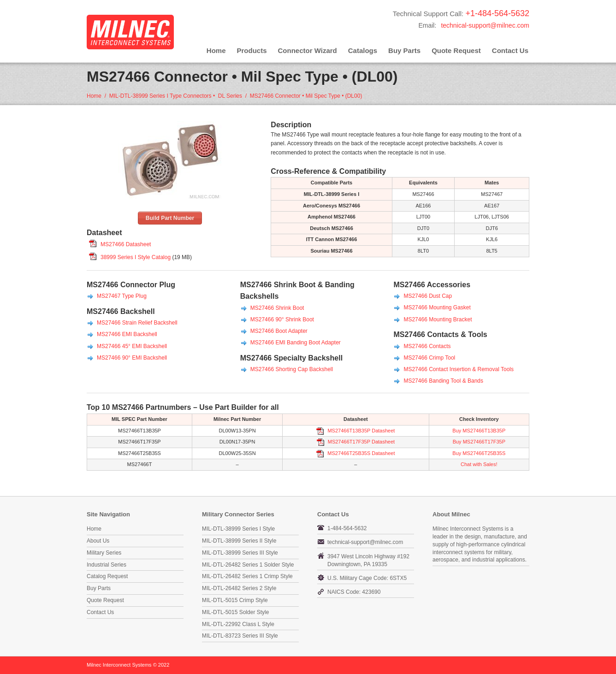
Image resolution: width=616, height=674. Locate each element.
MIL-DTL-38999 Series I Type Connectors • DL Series (176, 96)
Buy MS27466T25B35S (479, 453)
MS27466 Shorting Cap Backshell (292, 369)
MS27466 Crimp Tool (429, 358)
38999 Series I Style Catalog (136, 257)
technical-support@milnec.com (485, 25)
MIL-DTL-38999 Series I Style (238, 529)
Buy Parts (404, 50)
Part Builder (236, 407)
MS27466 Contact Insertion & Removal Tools (459, 369)
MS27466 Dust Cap (428, 296)
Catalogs (363, 50)
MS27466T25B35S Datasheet (360, 453)
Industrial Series (107, 565)
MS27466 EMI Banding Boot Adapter (296, 343)
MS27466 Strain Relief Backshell (137, 323)
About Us (98, 541)
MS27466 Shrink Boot (277, 308)
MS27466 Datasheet (126, 244)
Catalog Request (107, 576)
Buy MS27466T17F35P (479, 442)
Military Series (104, 553)
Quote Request (456, 50)
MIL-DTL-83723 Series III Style (240, 636)
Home (216, 50)
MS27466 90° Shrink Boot (282, 319)
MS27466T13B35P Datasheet (360, 431)
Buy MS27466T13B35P (479, 431)
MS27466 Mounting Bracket (438, 319)
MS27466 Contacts (427, 346)
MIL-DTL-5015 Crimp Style (235, 600)
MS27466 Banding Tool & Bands (443, 381)
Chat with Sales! (479, 464)
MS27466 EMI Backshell (127, 334)
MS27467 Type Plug (122, 296)
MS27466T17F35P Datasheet (361, 442)
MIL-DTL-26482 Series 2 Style (239, 588)
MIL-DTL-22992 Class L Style (238, 624)
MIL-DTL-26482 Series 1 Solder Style (248, 565)
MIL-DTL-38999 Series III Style (240, 553)
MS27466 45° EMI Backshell (132, 346)
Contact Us (510, 50)
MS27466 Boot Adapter (279, 331)
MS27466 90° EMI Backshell (132, 358)
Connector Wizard (308, 50)
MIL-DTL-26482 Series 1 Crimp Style (247, 576)
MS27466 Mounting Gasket (437, 307)
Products (252, 50)
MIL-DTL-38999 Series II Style (239, 541)
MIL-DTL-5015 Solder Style (235, 612)
